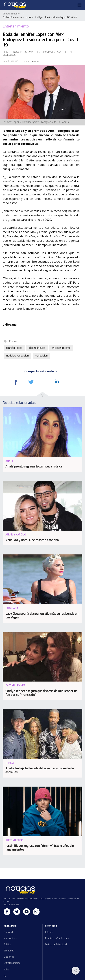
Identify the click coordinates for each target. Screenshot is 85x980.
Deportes (9, 957)
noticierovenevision (18, 356)
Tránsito (49, 932)
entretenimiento (61, 348)
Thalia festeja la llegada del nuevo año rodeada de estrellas (40, 770)
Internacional (10, 938)
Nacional (8, 932)
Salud (6, 970)
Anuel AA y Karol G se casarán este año (32, 540)
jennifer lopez (14, 348)
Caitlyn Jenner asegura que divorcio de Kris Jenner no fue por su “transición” (41, 693)
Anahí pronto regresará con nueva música (34, 466)
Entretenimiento (11, 14)
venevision (42, 356)
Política (7, 944)
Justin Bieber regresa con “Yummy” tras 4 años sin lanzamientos (40, 847)
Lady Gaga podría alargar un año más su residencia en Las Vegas (42, 615)
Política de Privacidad (56, 944)
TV (5, 976)
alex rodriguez (37, 348)
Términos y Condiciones (57, 938)
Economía (9, 951)
